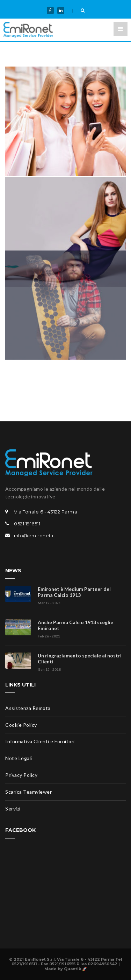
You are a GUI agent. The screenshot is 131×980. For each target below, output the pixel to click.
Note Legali (19, 758)
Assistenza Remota (28, 708)
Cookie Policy (21, 725)
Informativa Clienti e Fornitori (40, 741)
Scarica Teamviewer (28, 792)
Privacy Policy (21, 775)
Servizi (13, 809)
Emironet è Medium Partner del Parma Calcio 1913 (74, 592)
